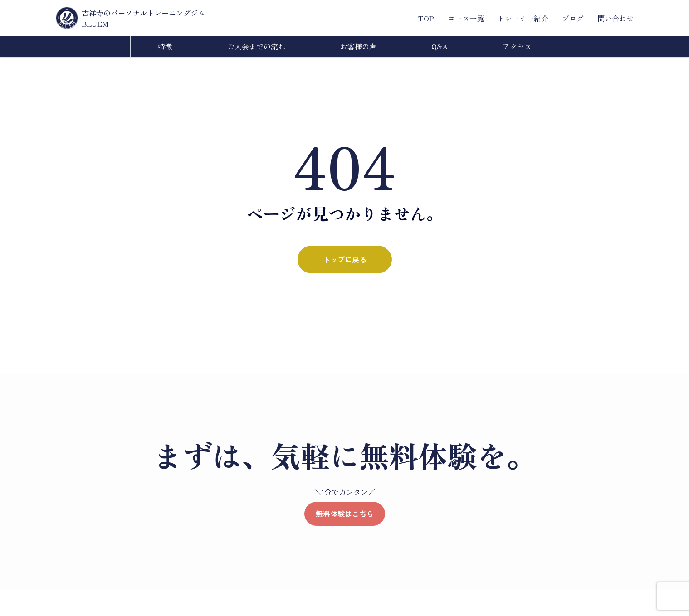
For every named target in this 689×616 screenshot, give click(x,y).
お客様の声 (358, 46)
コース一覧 (466, 18)
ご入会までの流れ (256, 46)
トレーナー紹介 (523, 18)
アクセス (517, 46)
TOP (426, 18)
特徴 (165, 46)
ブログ (573, 18)
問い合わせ (616, 18)
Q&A (440, 46)
